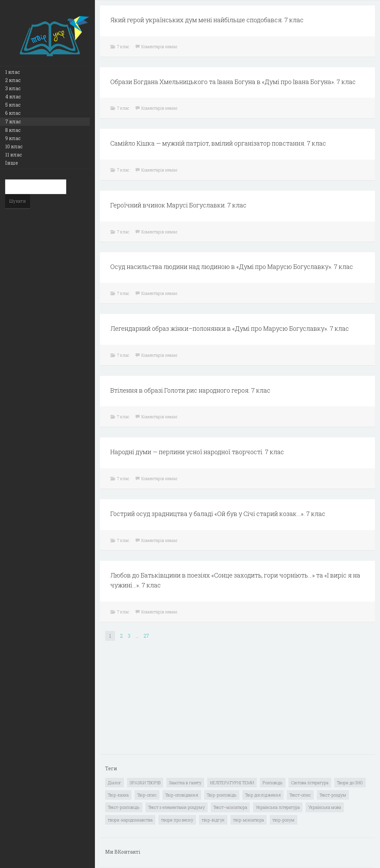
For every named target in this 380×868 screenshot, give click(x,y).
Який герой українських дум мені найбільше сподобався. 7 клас (207, 20)
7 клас (13, 121)
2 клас (13, 80)
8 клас (13, 130)
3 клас (13, 88)
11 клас (13, 155)
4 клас (13, 97)
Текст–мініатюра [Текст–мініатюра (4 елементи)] (230, 807)
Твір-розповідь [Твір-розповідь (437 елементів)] (222, 795)
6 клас (13, 113)
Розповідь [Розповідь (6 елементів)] (273, 783)
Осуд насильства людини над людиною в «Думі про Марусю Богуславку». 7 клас (232, 267)
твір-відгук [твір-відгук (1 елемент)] (213, 820)
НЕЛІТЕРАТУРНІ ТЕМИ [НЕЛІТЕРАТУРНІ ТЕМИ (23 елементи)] (232, 783)
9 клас (13, 138)
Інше (12, 163)
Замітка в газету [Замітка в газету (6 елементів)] (185, 783)
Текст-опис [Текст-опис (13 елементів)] (300, 795)
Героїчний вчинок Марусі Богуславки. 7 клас (178, 205)
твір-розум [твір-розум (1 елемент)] (284, 820)
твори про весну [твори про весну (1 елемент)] (177, 820)
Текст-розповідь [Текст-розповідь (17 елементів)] (124, 807)
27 (146, 636)
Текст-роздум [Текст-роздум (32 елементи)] (333, 795)
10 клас (14, 146)
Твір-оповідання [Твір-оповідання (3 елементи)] (182, 795)
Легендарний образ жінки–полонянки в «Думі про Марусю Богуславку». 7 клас (230, 328)
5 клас (13, 105)
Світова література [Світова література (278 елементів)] (310, 783)
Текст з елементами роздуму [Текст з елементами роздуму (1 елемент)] (177, 807)
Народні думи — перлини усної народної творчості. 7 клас (197, 452)
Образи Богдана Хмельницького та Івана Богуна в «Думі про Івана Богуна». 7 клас (233, 82)
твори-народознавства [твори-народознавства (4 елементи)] (130, 820)
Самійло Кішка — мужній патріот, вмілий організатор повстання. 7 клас (218, 143)
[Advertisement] (156, 703)
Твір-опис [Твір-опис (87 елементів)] (147, 795)
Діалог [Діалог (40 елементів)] (115, 783)
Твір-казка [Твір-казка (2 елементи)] (118, 795)
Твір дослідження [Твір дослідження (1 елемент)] (263, 795)
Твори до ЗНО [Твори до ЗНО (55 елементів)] (350, 783)
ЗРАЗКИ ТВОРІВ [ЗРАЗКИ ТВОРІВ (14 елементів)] (145, 783)
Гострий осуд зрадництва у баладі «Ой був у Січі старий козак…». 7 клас (218, 514)
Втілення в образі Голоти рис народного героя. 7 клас (190, 390)
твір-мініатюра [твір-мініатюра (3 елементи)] (249, 820)
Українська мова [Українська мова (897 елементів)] (325, 807)
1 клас (12, 72)
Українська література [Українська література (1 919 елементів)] (278, 807)
